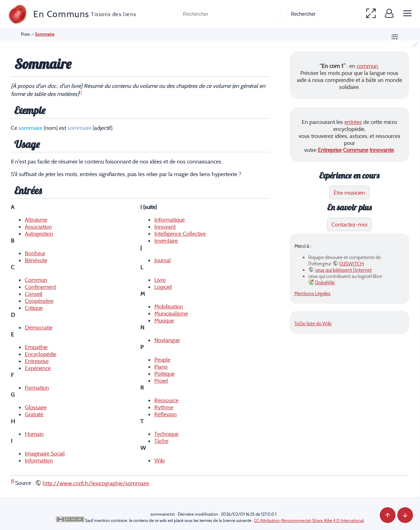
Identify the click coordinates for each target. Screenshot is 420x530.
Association (38, 226)
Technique (166, 434)
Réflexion (166, 414)
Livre (160, 280)
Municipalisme (171, 313)
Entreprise (37, 361)
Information (39, 460)
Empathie (36, 347)
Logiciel (163, 287)
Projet (161, 381)
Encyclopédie (41, 354)
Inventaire (166, 240)
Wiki (159, 460)
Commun (36, 280)
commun (367, 66)
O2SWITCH (351, 264)
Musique (164, 320)
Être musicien (349, 193)
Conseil (34, 294)
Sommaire (45, 34)
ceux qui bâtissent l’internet (343, 270)
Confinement (40, 287)
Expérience (38, 368)
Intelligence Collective (180, 233)
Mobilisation (169, 306)
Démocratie (39, 327)
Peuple (162, 360)
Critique (34, 308)
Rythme (164, 407)
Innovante (382, 150)
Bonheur (35, 253)
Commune (356, 150)
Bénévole (36, 260)
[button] (371, 14)
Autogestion (39, 233)
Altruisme (36, 219)
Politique (164, 374)
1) (80, 92)
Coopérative (39, 301)
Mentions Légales (312, 293)
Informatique (170, 219)
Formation (37, 388)
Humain (34, 434)
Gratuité (34, 414)
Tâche (161, 441)
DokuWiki (325, 283)
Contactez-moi (349, 224)
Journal (163, 260)
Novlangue (167, 340)
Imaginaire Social (45, 453)
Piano (161, 367)
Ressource (166, 400)
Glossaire (36, 407)
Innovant (165, 226)
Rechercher (303, 14)
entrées (353, 122)
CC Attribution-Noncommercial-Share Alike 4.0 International (309, 520)
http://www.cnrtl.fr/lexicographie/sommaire (96, 483)
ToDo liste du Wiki (313, 323)
